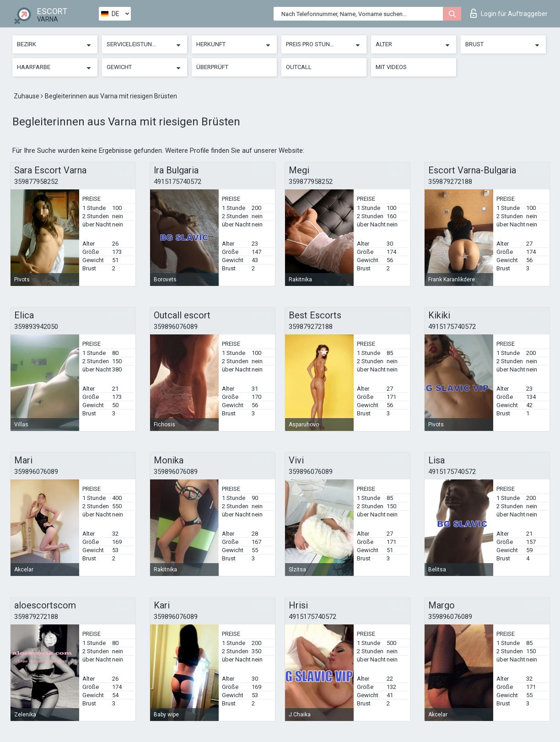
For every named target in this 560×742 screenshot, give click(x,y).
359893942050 (36, 327)
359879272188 (450, 182)
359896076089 (176, 327)
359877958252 (36, 182)
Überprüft (212, 67)
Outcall (299, 67)
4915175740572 (178, 182)
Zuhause (27, 96)
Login (509, 13)
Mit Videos (391, 67)
